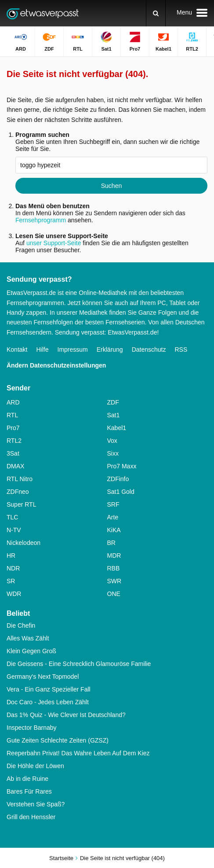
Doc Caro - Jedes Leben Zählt (48, 702)
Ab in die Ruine (27, 779)
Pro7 (13, 428)
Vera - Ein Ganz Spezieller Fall (49, 689)
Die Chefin (21, 625)
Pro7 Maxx (122, 466)
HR (11, 555)
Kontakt (17, 349)
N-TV (14, 530)
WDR (14, 594)
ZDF (113, 402)
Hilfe (42, 349)
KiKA (114, 530)
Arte (113, 517)
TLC (12, 517)
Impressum (73, 349)
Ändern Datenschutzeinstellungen (56, 365)
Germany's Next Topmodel (43, 677)
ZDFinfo (118, 479)
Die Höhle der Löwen (35, 766)
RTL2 (14, 441)
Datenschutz (149, 349)
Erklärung (110, 349)
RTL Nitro (20, 479)
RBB (114, 568)
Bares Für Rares (29, 791)
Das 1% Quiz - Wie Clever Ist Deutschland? (66, 715)
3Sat (13, 453)
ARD (13, 402)
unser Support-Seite (54, 243)
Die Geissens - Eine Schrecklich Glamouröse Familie (79, 664)
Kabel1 (117, 428)
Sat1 (114, 415)
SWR (114, 581)
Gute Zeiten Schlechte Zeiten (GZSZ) (58, 740)
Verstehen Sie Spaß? (36, 804)
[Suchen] (156, 13)
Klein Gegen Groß (31, 651)
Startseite (61, 858)
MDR (114, 555)
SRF (113, 504)
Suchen (111, 186)
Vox (112, 441)
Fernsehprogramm (41, 220)
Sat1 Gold (121, 492)
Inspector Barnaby (32, 728)
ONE (114, 594)
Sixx (113, 453)
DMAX (15, 466)
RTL (12, 415)
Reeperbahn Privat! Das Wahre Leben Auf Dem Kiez (78, 753)
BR (111, 543)
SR (11, 581)
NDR (13, 568)
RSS (181, 349)
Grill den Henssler (31, 817)
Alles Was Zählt (28, 638)
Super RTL (21, 504)
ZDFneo (18, 492)
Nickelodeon (24, 543)
